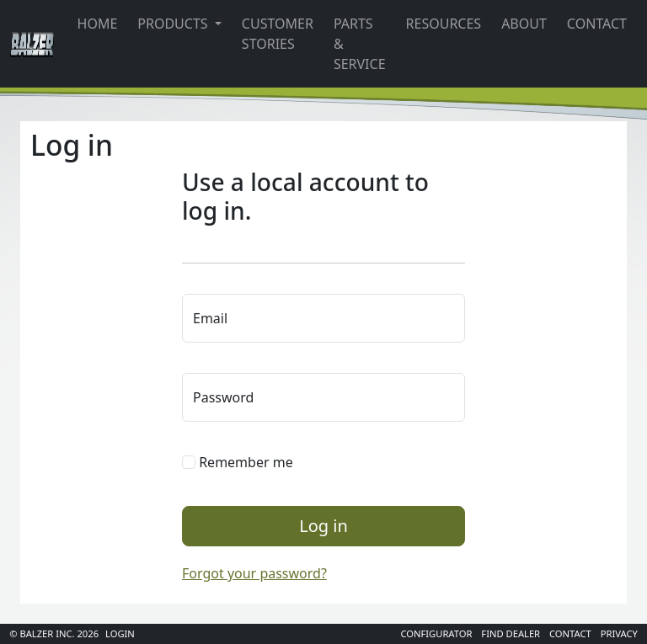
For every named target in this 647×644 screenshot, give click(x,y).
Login (120, 633)
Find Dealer (511, 633)
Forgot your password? (254, 573)
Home (98, 24)
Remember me (238, 462)
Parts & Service (360, 44)
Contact (597, 24)
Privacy (619, 633)
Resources (444, 24)
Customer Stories (278, 34)
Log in (323, 526)
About (524, 24)
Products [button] (174, 24)
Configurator (436, 633)
